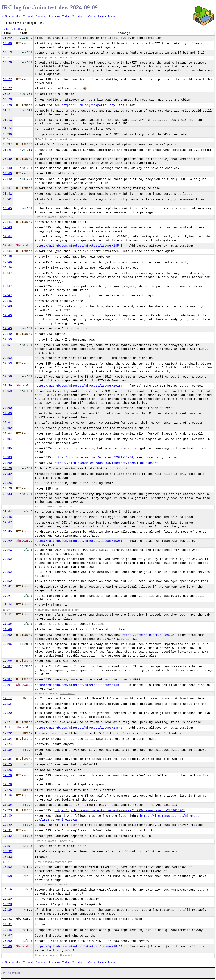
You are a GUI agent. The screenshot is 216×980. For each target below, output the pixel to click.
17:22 (7, 733)
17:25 (7, 750)
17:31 (7, 830)
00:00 (7, 38)
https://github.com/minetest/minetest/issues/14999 (79, 685)
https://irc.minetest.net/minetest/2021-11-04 (94, 458)
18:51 (6, 862)
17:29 (7, 810)
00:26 (7, 63)
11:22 (7, 615)
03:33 (7, 494)
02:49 (7, 315)
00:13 (7, 53)
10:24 (7, 605)
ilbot (18, 973)
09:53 (7, 587)
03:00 (7, 408)
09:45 (7, 517)
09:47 (7, 523)
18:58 (7, 876)
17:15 (7, 704)
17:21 (7, 722)
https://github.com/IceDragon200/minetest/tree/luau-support (106, 463)
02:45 (7, 257)
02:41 (7, 222)
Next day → (79, 16)
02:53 (7, 364)
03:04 (7, 434)
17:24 (7, 739)
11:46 (7, 629)
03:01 (7, 423)
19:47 (7, 936)
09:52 (7, 559)
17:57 (7, 846)
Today (66, 16)
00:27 (7, 80)
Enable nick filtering (14, 29)
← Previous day (11, 16)
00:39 (7, 159)
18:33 (7, 857)
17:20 (7, 713)
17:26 (7, 770)
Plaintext (113, 16)
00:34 (7, 129)
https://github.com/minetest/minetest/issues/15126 (79, 947)
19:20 (7, 899)
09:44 (7, 512)
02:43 (7, 227)
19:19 (7, 890)
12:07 (7, 666)
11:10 (6, 610)
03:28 (7, 489)
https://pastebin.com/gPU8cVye (148, 635)
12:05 (7, 644)
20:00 (7, 941)
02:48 (7, 301)
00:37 (7, 144)
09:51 (7, 550)
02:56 (7, 377)
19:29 (7, 910)
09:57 (7, 596)
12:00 (7, 635)
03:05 (7, 448)
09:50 (7, 532)
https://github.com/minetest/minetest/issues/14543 (79, 246)
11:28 (7, 624)
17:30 (7, 816)
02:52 (7, 358)
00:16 (6, 58)
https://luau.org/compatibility (88, 105)
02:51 (7, 345)
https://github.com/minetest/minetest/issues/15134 (79, 386)
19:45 (7, 930)
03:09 (7, 457)
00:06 (7, 43)
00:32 (7, 120)
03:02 (7, 428)
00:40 (7, 168)
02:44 (7, 237)
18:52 (7, 867)
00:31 (7, 111)
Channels (28, 16)
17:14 (7, 699)
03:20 (7, 469)
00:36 (7, 134)
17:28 (7, 796)
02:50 (7, 340)
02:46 (7, 262)
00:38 (7, 150)
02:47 (7, 273)
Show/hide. (66, 217)
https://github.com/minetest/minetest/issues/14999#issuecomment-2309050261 (120, 811)
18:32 (7, 851)
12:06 (7, 661)
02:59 (7, 391)
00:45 (7, 208)
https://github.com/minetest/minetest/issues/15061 (79, 541)
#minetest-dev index (48, 16)
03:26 (7, 483)
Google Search (97, 16)
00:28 (7, 100)
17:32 (7, 836)
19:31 (7, 919)
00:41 (7, 188)
